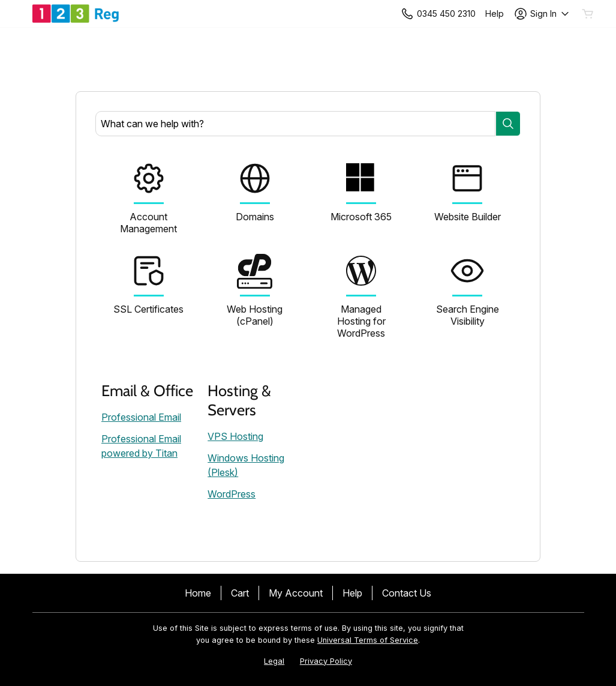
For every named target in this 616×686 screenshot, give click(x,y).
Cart (240, 593)
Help (352, 593)
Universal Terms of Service (368, 640)
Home (198, 593)
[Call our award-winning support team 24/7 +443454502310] (495, 14)
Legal (274, 661)
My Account (296, 593)
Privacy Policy (326, 661)
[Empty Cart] (588, 14)
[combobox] (295, 124)
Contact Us (407, 593)
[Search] (508, 124)
